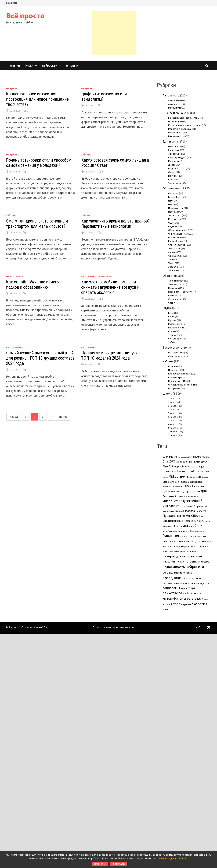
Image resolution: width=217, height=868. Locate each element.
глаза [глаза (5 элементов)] (203, 536)
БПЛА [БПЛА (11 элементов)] (188, 486)
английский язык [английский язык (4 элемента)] (171, 531)
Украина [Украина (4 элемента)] (206, 521)
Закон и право (176, 281)
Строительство (177, 245)
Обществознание (178, 230)
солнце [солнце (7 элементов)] (200, 583)
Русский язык (176, 241)
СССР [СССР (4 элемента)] (188, 516)
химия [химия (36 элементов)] (168, 604)
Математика (175, 219)
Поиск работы (176, 352)
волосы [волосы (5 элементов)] (184, 536)
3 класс (172, 406)
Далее (63, 417)
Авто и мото (89, 276)
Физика (172, 252)
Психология (175, 237)
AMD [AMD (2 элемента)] (175, 457)
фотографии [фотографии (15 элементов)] (195, 599)
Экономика (174, 270)
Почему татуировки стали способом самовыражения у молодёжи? (39, 163)
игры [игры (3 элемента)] (165, 547)
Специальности (177, 356)
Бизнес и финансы (175, 113)
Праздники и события (180, 292)
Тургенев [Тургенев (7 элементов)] (188, 521)
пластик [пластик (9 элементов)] (187, 573)
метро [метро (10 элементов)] (180, 562)
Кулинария (174, 161)
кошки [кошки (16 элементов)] (204, 546)
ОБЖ (171, 223)
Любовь (173, 165)
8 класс (172, 424)
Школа (167, 393)
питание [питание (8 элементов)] (178, 573)
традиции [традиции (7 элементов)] (168, 599)
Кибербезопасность (179, 374)
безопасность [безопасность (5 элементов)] (197, 531)
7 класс (172, 421)
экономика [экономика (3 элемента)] (167, 610)
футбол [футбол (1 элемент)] (206, 599)
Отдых (172, 172)
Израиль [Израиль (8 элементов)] (189, 496)
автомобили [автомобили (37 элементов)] (193, 525)
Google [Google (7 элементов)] (201, 467)
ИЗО (171, 201)
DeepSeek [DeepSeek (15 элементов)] (182, 461)
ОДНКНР (173, 226)
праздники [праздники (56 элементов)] (172, 578)
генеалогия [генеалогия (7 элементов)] (194, 536)
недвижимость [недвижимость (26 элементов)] (174, 567)
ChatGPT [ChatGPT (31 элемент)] (169, 461)
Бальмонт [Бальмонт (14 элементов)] (198, 486)
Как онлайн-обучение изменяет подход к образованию (35, 285)
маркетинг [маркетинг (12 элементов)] (169, 562)
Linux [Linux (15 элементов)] (198, 471)
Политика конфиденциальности (113, 627)
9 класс (172, 428)
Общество (13, 88)
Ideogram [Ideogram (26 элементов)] (169, 471)
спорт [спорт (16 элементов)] (191, 588)
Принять (100, 864)
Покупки (173, 176)
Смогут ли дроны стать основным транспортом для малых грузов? (37, 224)
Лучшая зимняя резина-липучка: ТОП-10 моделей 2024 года (111, 355)
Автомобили (175, 100)
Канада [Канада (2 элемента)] (182, 506)
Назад (14, 417)
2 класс (172, 402)
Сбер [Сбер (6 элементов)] (201, 516)
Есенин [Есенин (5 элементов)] (180, 496)
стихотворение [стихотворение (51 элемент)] (176, 593)
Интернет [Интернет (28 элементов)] (170, 501)
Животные (174, 150)
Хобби (172, 342)
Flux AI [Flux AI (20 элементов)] (167, 466)
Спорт (172, 303)
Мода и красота (177, 168)
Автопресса (175, 104)
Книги (171, 317)
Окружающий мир (178, 234)
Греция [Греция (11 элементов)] (196, 491)
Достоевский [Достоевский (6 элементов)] (169, 496)
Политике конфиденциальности (170, 858)
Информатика (176, 208)
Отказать (119, 864)
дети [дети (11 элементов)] (166, 541)
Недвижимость (176, 136)
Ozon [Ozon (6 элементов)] (200, 477)
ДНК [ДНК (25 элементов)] (204, 491)
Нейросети (50, 66)
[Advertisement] (114, 33)
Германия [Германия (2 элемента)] (175, 492)
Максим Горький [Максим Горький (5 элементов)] (176, 511)
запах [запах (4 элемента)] (189, 542)
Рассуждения (176, 328)
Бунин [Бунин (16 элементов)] (167, 491)
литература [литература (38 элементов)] (172, 556)
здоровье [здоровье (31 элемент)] (199, 541)
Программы (174, 388)
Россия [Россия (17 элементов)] (180, 516)
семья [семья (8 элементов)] (176, 583)
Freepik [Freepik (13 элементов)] (176, 466)
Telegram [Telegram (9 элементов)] (185, 482)
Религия (173, 295)
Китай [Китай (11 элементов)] (189, 506)
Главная (14, 66)
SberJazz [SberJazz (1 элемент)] (206, 477)
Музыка (172, 320)
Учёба (29, 66)
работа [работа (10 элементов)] (186, 578)
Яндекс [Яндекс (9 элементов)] (178, 526)
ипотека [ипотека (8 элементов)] (172, 546)
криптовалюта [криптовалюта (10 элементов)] (171, 551)
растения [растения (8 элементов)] (196, 578)
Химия (172, 259)
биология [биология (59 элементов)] (171, 536)
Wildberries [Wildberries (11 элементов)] (196, 482)
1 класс (172, 398)
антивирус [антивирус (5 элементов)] (184, 531)
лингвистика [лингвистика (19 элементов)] (189, 551)
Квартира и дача (177, 157)
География (174, 197)
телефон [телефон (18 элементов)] (195, 593)
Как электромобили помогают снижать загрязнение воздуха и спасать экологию (110, 287)
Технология (174, 248)
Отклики (72, 66)
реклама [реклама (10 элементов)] (167, 583)
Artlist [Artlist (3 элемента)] (207, 457)
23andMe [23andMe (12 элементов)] (168, 457)
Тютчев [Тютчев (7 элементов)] (198, 521)
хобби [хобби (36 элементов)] (178, 604)
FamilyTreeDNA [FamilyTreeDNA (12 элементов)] (198, 462)
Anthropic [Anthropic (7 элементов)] (191, 457)
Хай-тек (86, 155)
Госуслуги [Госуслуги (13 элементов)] (185, 491)
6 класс (172, 417)
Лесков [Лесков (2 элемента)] (165, 511)
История (173, 212)
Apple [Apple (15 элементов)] (200, 457)
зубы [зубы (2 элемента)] (209, 542)
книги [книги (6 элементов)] (192, 546)
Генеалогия (174, 146)
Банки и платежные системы (184, 118)
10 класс (173, 432)
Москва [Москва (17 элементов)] (190, 511)
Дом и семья (171, 141)
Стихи (171, 331)
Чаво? (171, 263)
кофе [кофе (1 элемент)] (198, 547)
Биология (173, 193)
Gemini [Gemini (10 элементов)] (185, 466)
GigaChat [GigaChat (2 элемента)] (193, 467)
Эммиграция (175, 183)
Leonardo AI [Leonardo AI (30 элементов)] (185, 471)
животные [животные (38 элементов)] (177, 541)
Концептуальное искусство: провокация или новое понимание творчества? (37, 99)
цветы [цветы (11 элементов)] (187, 604)
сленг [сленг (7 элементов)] (193, 583)
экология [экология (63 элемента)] (199, 604)
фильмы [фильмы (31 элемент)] (180, 598)
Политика (173, 288)
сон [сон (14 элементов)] (207, 583)
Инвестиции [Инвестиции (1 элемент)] (198, 497)
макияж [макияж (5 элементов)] (199, 557)
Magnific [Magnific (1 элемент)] (165, 477)
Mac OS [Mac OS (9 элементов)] (205, 471)
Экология (105, 276)
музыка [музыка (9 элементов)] (205, 562)
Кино (171, 313)
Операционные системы (182, 385)
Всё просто (25, 15)
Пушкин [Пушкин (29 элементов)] (169, 516)
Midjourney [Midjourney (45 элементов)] (177, 476)
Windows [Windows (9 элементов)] (167, 487)
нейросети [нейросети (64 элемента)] (195, 567)
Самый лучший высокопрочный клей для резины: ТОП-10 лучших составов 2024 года (40, 358)
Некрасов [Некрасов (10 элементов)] (201, 511)
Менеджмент (175, 133)
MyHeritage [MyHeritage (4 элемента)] (192, 477)
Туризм (172, 335)
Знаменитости (176, 284)
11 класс (173, 435)
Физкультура (175, 256)
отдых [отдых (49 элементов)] (168, 572)
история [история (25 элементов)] (183, 546)
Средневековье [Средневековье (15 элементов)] (173, 521)
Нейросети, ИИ (177, 381)
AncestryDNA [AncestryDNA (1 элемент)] (182, 457)
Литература (175, 215)
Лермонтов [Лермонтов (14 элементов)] (201, 506)
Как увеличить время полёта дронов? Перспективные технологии (115, 224)
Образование (14, 276)
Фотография (175, 339)
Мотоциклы (175, 108)
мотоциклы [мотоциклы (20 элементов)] (192, 561)
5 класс (172, 413)
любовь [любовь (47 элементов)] (188, 556)
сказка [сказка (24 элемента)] (185, 583)
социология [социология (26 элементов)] (171, 588)
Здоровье (174, 154)
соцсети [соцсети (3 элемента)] (184, 588)
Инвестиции (175, 121)
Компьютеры (175, 377)
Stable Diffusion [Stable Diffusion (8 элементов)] (171, 482)
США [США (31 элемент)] (194, 516)
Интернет (174, 370)
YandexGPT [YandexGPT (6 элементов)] (178, 487)
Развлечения (175, 324)
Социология (175, 299)
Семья (172, 179)
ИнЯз (171, 204)
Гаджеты (173, 366)
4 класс (172, 409)
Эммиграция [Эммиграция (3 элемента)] (168, 526)
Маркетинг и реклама (180, 129)
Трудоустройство (175, 347)
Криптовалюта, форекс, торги (185, 125)
